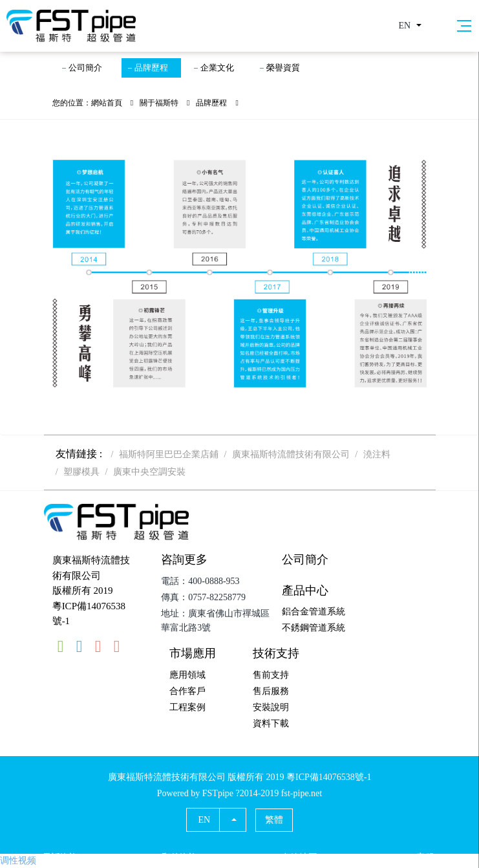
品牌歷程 (151, 68)
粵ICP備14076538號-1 (89, 614)
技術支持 (276, 653)
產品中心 (305, 591)
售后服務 (271, 691)
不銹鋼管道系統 (314, 628)
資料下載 (271, 723)
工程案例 (187, 707)
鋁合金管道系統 (314, 612)
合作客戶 (187, 691)
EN (405, 26)
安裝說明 (271, 707)
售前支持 (271, 675)
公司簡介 (85, 68)
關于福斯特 (159, 103)
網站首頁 (107, 103)
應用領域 (187, 675)
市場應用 (193, 653)
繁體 (274, 820)
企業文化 (217, 68)
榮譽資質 (283, 68)
